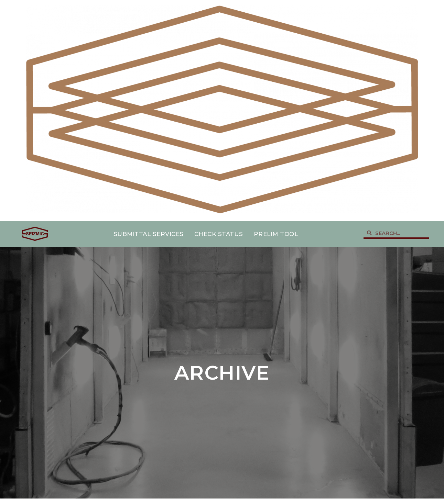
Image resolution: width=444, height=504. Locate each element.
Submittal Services (149, 234)
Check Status (219, 234)
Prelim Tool (276, 234)
